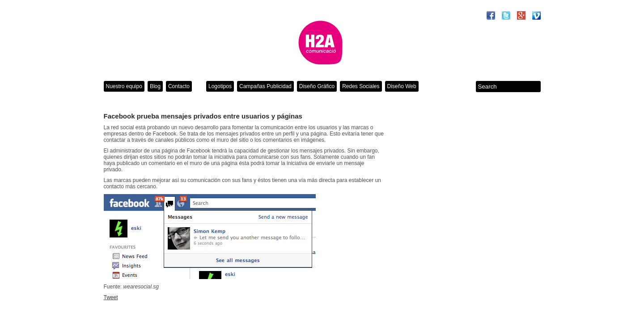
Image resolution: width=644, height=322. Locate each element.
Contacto (179, 86)
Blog (155, 86)
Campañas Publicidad (265, 86)
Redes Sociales (361, 86)
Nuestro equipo (124, 86)
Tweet (111, 297)
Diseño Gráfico (317, 86)
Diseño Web (402, 86)
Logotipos (220, 86)
